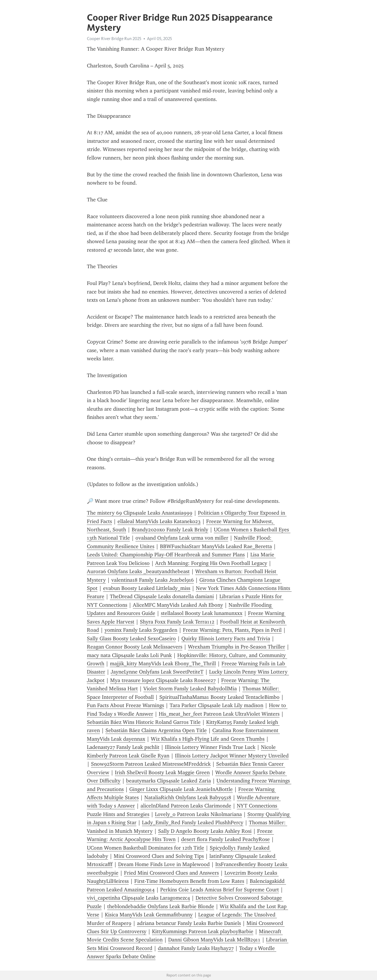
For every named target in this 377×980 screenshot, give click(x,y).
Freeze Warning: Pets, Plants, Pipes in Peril (232, 630)
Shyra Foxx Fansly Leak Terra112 (177, 622)
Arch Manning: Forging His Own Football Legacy (211, 563)
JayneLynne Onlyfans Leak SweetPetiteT (157, 672)
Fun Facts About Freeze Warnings (125, 705)
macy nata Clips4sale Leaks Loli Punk (129, 655)
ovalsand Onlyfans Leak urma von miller (182, 538)
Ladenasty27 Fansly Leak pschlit (123, 747)
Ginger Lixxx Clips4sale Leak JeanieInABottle (181, 789)
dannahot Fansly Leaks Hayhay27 (196, 948)
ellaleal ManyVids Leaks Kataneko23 (159, 521)
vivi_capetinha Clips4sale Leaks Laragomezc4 (138, 898)
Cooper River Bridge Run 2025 (114, 39)
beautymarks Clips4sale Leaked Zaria (168, 781)
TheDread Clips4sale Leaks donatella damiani (162, 596)
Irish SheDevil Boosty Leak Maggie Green (162, 772)
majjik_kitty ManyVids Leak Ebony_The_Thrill (163, 664)
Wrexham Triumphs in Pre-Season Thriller (237, 647)
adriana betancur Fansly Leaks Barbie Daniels (189, 923)
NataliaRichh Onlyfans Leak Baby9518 (188, 797)
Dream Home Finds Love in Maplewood (164, 864)
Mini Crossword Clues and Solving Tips (159, 856)
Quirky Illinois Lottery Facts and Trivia (226, 639)
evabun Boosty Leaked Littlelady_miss (147, 588)
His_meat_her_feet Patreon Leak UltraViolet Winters (219, 714)
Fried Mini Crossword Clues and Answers (171, 873)
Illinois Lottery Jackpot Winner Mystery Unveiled (232, 756)
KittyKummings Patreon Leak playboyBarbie (203, 931)
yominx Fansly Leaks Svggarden (141, 630)
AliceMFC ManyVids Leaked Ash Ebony (178, 605)
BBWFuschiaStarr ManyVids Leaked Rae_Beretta (216, 546)
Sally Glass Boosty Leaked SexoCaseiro (131, 639)
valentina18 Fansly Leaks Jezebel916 (153, 580)
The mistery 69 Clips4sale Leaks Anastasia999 (140, 513)
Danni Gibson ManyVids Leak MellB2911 (214, 940)
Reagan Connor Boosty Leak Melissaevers (135, 647)
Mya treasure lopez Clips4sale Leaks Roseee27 (163, 680)
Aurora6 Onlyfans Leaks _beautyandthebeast (138, 571)
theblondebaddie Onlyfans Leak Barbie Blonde (161, 906)
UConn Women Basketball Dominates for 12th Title (145, 848)
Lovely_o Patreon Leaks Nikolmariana (198, 814)
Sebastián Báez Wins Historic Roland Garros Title (144, 722)
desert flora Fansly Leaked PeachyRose (225, 839)
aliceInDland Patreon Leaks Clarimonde (186, 806)
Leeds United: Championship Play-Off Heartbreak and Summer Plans (166, 555)
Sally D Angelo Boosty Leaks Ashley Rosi (205, 831)
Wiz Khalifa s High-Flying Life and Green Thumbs (208, 739)
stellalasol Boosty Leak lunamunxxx (202, 613)
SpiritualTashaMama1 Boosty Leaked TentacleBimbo (219, 697)
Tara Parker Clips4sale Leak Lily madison (216, 705)
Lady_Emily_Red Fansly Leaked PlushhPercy (193, 823)
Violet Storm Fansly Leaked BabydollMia (190, 689)
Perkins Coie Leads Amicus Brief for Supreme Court (220, 890)
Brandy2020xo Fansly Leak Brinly (170, 530)
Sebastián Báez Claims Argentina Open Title (156, 730)
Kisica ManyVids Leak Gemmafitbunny (149, 915)
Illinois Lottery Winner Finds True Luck (210, 747)
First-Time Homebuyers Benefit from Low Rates (189, 881)
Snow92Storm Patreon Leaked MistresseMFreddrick (151, 764)
